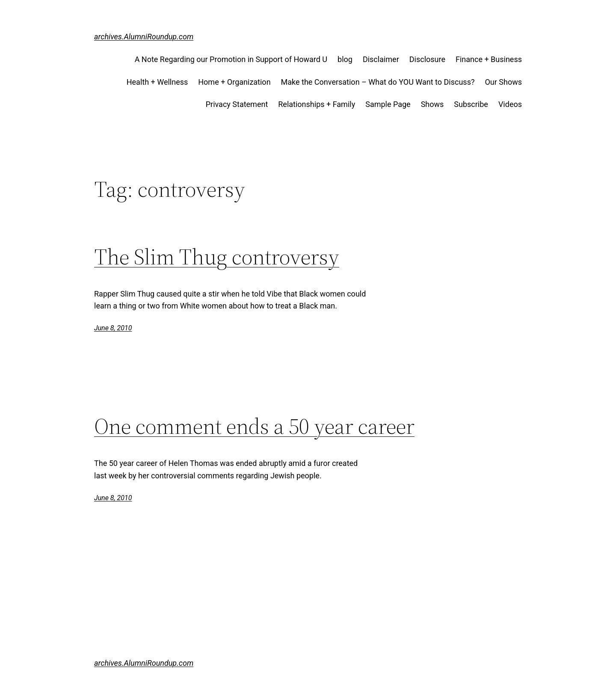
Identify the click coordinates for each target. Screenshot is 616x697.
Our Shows (503, 82)
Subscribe (471, 104)
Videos (510, 104)
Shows (432, 104)
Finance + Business (489, 59)
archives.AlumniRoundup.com (144, 37)
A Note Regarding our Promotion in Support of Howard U (231, 59)
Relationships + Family (317, 104)
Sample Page (388, 104)
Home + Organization (234, 82)
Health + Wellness (157, 82)
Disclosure (427, 59)
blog (345, 59)
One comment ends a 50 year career (254, 426)
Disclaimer (381, 59)
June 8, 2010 (113, 328)
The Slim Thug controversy (217, 257)
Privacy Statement (237, 104)
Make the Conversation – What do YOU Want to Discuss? (378, 82)
